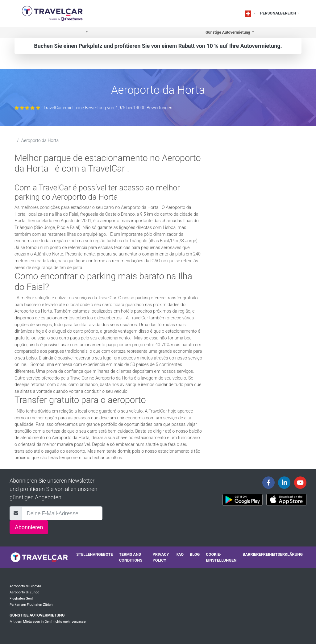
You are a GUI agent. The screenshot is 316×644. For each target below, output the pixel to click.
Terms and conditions (131, 557)
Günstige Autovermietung (37, 615)
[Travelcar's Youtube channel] (300, 483)
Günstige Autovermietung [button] (228, 32)
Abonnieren (29, 527)
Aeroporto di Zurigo (24, 592)
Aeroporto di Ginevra (25, 586)
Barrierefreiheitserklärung (273, 554)
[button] (86, 33)
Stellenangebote (94, 554)
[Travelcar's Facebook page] (268, 483)
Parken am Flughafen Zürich (31, 605)
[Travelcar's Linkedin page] (284, 483)
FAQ (180, 554)
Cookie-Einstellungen (221, 557)
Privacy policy (161, 557)
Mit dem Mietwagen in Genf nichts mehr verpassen (48, 622)
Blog (195, 554)
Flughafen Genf (21, 598)
